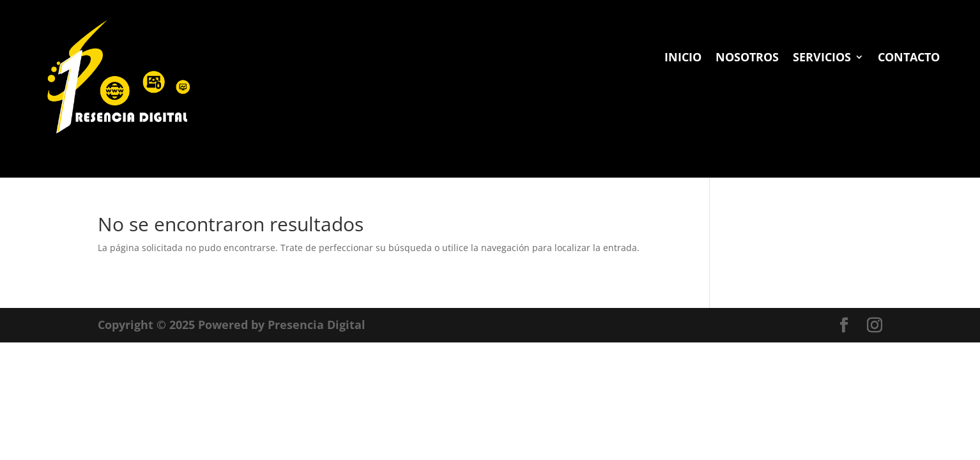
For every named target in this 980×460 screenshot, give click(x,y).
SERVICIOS (822, 58)
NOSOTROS (747, 58)
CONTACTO (909, 58)
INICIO (683, 58)
